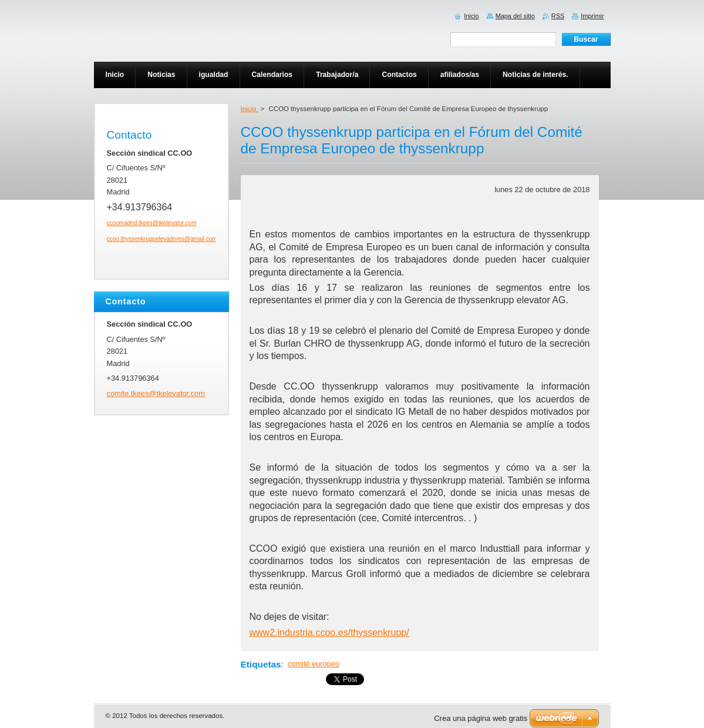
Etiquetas (261, 664)
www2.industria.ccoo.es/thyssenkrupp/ (329, 633)
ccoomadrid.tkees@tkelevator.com (152, 223)
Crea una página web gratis (481, 718)
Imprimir (592, 16)
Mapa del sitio (515, 16)
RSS (558, 16)
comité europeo (314, 664)
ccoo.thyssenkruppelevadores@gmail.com (162, 239)
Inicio (250, 109)
